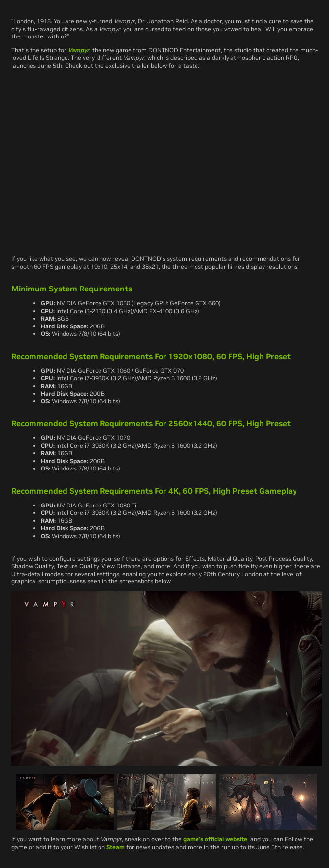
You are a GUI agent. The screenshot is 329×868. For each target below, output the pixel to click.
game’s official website (215, 839)
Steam (115, 847)
